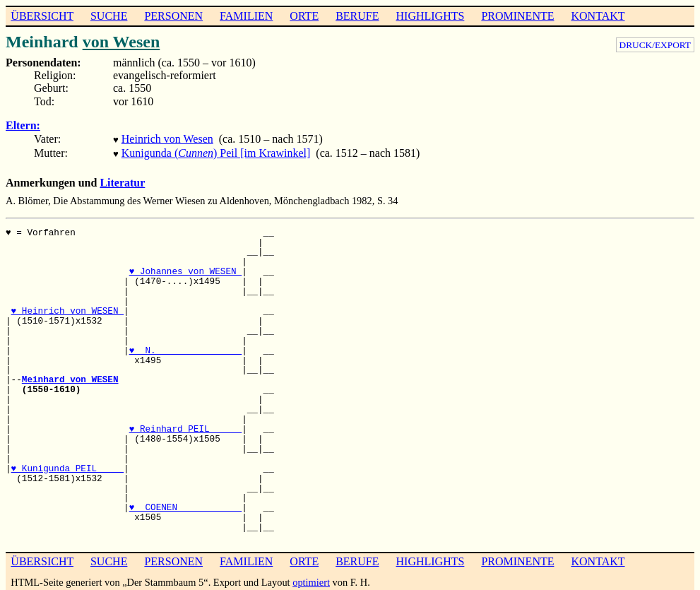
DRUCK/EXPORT (655, 45)
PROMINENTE (517, 16)
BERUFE (357, 16)
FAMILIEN (246, 16)
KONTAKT (598, 16)
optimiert (311, 579)
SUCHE (109, 16)
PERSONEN (173, 16)
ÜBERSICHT (42, 16)
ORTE (304, 16)
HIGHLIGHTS (431, 16)
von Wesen (121, 42)
